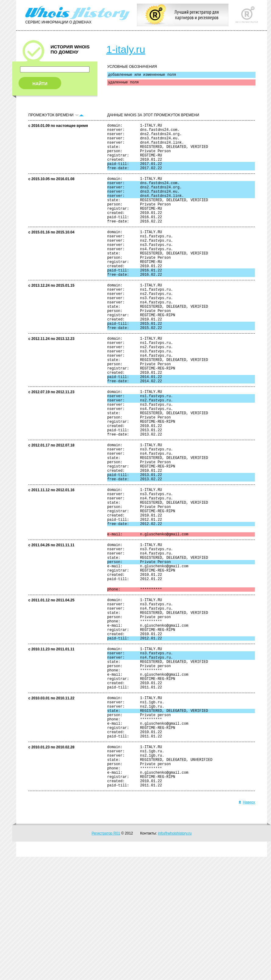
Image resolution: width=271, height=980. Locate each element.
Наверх (247, 926)
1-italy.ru (126, 49)
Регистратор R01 (106, 957)
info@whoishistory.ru (175, 957)
